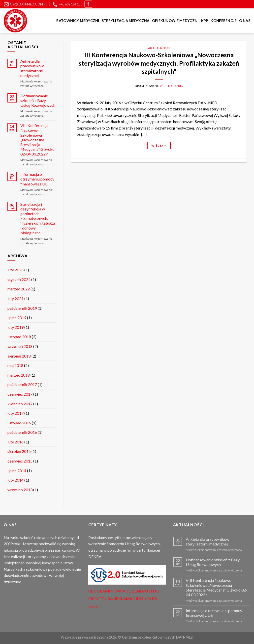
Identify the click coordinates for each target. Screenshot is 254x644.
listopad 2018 (19, 337)
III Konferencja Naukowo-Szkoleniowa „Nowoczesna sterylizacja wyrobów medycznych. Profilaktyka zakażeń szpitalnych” (159, 63)
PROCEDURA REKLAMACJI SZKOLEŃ (123, 599)
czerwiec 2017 (20, 394)
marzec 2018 (19, 375)
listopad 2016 (19, 423)
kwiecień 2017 (20, 404)
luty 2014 (16, 480)
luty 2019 (16, 327)
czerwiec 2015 (20, 461)
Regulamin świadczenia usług (124, 591)
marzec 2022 (19, 289)
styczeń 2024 (19, 279)
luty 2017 (16, 413)
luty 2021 (16, 298)
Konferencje (223, 21)
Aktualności (159, 48)
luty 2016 (16, 442)
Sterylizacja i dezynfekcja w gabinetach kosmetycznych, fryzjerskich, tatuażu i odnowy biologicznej (38, 218)
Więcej (159, 145)
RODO (95, 607)
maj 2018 (15, 365)
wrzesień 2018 (20, 346)
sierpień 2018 (19, 356)
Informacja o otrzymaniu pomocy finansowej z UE (37, 179)
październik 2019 (22, 308)
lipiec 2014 (17, 471)
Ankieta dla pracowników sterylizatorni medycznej (32, 68)
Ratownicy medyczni (78, 21)
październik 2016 (22, 432)
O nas (245, 21)
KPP (205, 21)
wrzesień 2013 (20, 490)
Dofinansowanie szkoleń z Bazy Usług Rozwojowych (38, 100)
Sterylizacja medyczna (126, 21)
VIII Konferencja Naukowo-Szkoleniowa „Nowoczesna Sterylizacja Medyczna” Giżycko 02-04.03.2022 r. (37, 140)
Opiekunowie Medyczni (175, 21)
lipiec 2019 (17, 318)
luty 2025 (16, 270)
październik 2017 (22, 384)
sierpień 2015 (19, 451)
